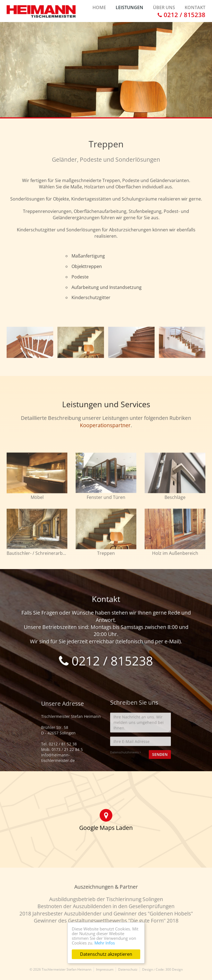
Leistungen (129, 7)
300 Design (174, 969)
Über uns (164, 7)
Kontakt (195, 7)
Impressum (105, 969)
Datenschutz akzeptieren (106, 954)
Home (99, 7)
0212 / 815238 (181, 15)
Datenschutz (128, 969)
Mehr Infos (105, 943)
